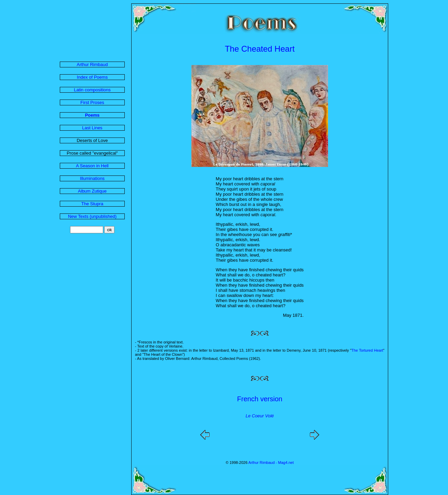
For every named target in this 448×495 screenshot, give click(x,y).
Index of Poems (92, 77)
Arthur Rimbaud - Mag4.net (271, 463)
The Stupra (92, 204)
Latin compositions (92, 90)
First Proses (92, 102)
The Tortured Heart (367, 350)
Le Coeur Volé (260, 416)
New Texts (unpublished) (92, 216)
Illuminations (92, 178)
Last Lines (92, 128)
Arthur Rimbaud (92, 64)
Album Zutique (92, 191)
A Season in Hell (92, 166)
